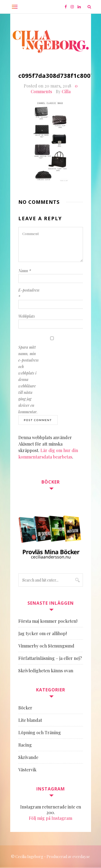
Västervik (27, 770)
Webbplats (27, 316)
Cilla (66, 91)
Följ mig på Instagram (50, 818)
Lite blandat (30, 720)
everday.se (81, 857)
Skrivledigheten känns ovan (46, 671)
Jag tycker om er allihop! (43, 633)
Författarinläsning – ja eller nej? (50, 658)
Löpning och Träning (40, 732)
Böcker (25, 708)
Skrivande (28, 757)
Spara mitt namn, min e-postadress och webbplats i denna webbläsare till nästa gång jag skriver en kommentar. (28, 379)
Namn (25, 271)
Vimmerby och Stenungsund (46, 646)
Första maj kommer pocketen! (48, 621)
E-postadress (29, 293)
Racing (25, 745)
